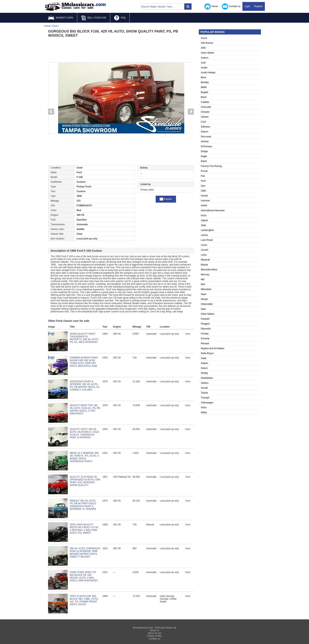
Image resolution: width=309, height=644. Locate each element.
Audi (203, 63)
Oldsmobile (207, 304)
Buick (204, 97)
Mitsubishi (206, 289)
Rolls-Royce (207, 353)
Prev (51, 112)
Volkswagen (207, 403)
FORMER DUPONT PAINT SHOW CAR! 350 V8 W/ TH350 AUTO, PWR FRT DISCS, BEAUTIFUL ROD (84, 362)
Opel (203, 309)
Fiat (203, 176)
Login (247, 6)
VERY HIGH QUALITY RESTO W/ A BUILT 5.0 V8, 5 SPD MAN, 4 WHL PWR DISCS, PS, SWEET (84, 529)
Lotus (204, 255)
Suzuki (204, 388)
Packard (205, 319)
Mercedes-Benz (209, 270)
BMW (204, 87)
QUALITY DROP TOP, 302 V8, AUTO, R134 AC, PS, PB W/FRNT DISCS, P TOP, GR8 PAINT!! (85, 409)
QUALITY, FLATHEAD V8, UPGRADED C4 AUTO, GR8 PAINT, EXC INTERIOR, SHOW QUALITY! (85, 481)
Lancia (204, 235)
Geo (203, 186)
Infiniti (204, 206)
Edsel (204, 161)
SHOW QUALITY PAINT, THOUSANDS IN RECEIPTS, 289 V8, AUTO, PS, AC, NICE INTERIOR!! (84, 338)
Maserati (205, 260)
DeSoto (205, 141)
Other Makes (208, 314)
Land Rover (207, 240)
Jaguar (204, 220)
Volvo (204, 408)
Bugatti (204, 92)
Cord (203, 122)
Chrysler (205, 112)
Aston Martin (207, 53)
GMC (204, 191)
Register (258, 6)
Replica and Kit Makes (213, 348)
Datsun (205, 132)
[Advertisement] (121, 49)
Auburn (205, 58)
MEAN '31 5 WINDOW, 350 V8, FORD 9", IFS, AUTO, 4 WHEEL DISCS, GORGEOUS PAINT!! (84, 457)
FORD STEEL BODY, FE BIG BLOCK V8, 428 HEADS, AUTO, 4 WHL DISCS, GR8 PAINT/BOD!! (84, 576)
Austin (204, 68)
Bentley (205, 82)
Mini (203, 284)
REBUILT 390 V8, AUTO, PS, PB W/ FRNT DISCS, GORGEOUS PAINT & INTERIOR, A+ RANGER (83, 505)
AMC (203, 48)
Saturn (204, 368)
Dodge (204, 151)
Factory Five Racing (211, 166)
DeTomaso (206, 146)
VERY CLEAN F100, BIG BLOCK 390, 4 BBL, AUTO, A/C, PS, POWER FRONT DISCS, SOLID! (84, 600)
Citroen (205, 117)
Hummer (205, 201)
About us (154, 630)
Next (191, 112)
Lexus (204, 245)
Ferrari (204, 171)
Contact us (231, 7)
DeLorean (206, 137)
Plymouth (206, 329)
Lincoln (205, 250)
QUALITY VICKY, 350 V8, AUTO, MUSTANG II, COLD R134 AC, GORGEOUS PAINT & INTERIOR (84, 433)
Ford (203, 181)
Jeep (203, 225)
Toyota (204, 393)
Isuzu (204, 215)
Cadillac (205, 102)
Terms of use (155, 633)
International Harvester (213, 210)
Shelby (204, 373)
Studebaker (207, 378)
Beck (203, 77)
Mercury (205, 275)
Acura (204, 38)
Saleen (204, 363)
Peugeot (205, 324)
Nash (204, 294)
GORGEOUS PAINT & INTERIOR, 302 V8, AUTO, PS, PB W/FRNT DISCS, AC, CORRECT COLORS (85, 386)
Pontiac (205, 334)
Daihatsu (205, 127)
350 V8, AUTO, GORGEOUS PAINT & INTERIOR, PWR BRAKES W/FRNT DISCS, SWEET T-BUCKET (85, 553)
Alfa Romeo (207, 43)
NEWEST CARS (61, 18)
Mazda (204, 265)
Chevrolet (206, 107)
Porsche (205, 339)
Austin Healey (208, 73)
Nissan (204, 299)
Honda (204, 196)
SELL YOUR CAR (94, 18)
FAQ (120, 18)
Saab (204, 358)
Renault (205, 343)
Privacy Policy (155, 636)
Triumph (205, 398)
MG (203, 279)
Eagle (204, 156)
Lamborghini (207, 230)
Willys (204, 412)
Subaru (205, 383)
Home (211, 7)
